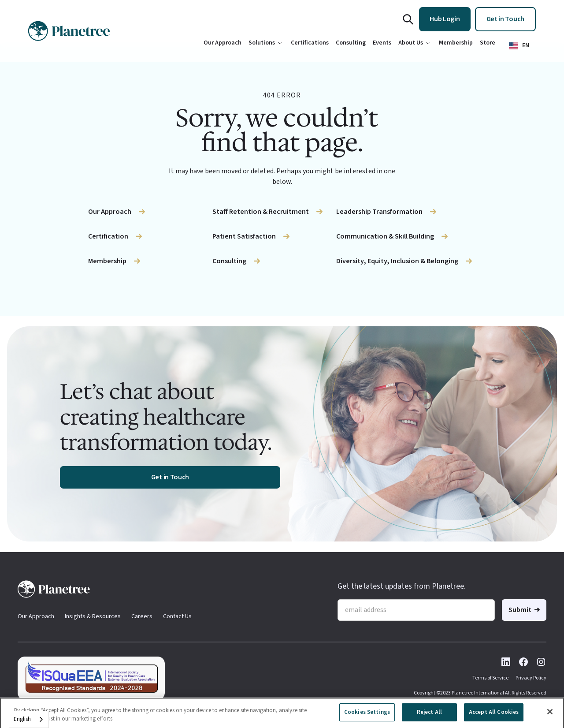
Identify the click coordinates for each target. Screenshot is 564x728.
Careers (142, 616)
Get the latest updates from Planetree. (402, 586)
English (22, 719)
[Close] (550, 717)
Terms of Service (490, 678)
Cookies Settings (367, 717)
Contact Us (177, 616)
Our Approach (36, 616)
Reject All (429, 717)
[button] (519, 46)
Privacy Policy (531, 678)
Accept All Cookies (494, 717)
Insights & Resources (93, 616)
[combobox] (29, 719)
